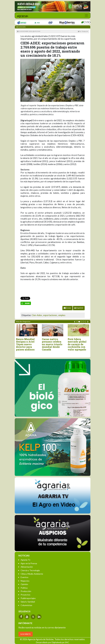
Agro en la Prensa (29, 563)
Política (24, 588)
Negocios (25, 581)
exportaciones (50, 315)
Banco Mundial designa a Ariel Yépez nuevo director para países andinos (25, 344)
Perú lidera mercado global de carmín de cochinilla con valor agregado (77, 344)
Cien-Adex (37, 315)
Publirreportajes (28, 598)
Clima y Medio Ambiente (32, 574)
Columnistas (26, 605)
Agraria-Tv (25, 560)
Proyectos (25, 595)
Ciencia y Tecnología (30, 570)
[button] (77, 322)
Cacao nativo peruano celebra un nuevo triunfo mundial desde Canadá (52, 344)
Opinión (24, 584)
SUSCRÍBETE (26, 634)
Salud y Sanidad (28, 602)
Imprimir (79, 308)
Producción (26, 591)
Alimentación (27, 567)
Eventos (25, 577)
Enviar (67, 308)
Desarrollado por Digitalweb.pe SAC (52, 642)
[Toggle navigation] (87, 15)
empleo (62, 315)
